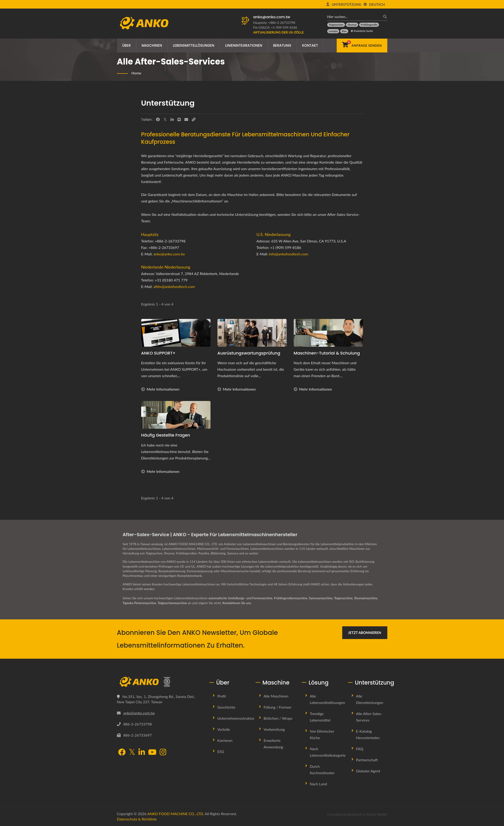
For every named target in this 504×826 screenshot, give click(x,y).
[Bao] (344, 31)
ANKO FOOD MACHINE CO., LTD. (176, 813)
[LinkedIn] (172, 119)
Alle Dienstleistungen (370, 699)
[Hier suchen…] (354, 17)
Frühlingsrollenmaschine (293, 598)
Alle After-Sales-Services (369, 717)
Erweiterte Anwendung (273, 743)
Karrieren (225, 740)
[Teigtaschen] (336, 25)
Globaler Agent (368, 771)
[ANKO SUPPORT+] (176, 333)
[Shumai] (352, 25)
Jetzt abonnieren (365, 632)
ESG (221, 751)
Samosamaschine (324, 598)
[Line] (179, 119)
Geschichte (226, 707)
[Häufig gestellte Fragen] (176, 415)
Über (127, 45)
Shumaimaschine (370, 598)
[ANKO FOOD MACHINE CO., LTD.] (160, 682)
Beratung (282, 45)
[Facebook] (158, 119)
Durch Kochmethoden (322, 769)
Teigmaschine (347, 598)
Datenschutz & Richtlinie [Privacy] (137, 819)
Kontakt (310, 45)
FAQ (360, 748)
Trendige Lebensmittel (320, 717)
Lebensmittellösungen (194, 45)
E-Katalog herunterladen (368, 734)
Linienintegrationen (244, 45)
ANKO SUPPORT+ (158, 353)
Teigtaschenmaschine (175, 603)
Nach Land (319, 784)
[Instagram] (163, 752)
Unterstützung (346, 4)
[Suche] (384, 17)
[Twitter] (165, 119)
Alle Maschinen (276, 696)
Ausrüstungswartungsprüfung (249, 353)
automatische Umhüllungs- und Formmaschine (241, 598)
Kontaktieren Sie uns (240, 603)
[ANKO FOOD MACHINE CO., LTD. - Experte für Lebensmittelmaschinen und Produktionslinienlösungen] (144, 22)
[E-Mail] (186, 119)
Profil (222, 696)
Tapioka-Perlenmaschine (141, 603)
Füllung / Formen (278, 707)
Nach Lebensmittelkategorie (328, 752)
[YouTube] (152, 752)
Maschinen (152, 45)
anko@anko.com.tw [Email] (139, 713)
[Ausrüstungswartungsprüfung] (252, 333)
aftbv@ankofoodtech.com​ (174, 286)
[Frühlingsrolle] (369, 25)
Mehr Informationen (160, 389)
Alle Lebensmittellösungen (328, 699)
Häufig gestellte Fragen (166, 435)
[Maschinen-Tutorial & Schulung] (328, 333)
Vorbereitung (274, 729)
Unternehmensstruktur (236, 718)
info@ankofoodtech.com (289, 254)
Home (136, 73)
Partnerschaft (367, 760)
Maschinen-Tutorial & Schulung (327, 353)
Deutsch (377, 4)
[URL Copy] (194, 119)
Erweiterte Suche (362, 31)
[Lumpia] (333, 31)
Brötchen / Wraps (278, 718)
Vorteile (224, 729)
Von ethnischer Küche (322, 734)
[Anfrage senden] (362, 46)
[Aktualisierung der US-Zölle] (279, 32)
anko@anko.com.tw (272, 17)
